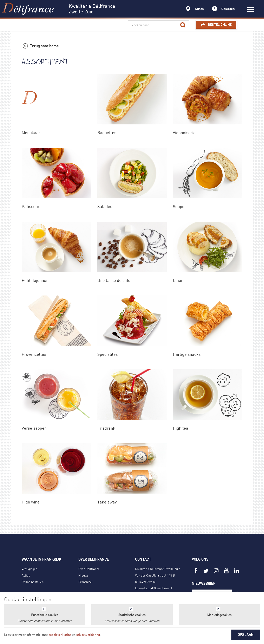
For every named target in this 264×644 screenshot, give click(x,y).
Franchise (85, 582)
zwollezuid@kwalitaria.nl (155, 588)
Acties (26, 575)
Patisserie (31, 206)
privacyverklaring (88, 635)
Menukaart (32, 133)
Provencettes (34, 354)
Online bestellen (33, 582)
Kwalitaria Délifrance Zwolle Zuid (158, 569)
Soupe (179, 206)
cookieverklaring (60, 635)
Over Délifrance (89, 569)
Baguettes (107, 133)
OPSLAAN (246, 635)
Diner (178, 280)
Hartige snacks (187, 354)
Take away (107, 502)
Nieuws (83, 575)
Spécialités (108, 354)
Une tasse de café (114, 280)
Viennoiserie (184, 133)
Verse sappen (34, 428)
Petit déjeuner (35, 280)
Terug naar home (44, 46)
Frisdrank (106, 428)
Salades (105, 206)
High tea (181, 428)
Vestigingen (29, 569)
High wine (31, 502)
